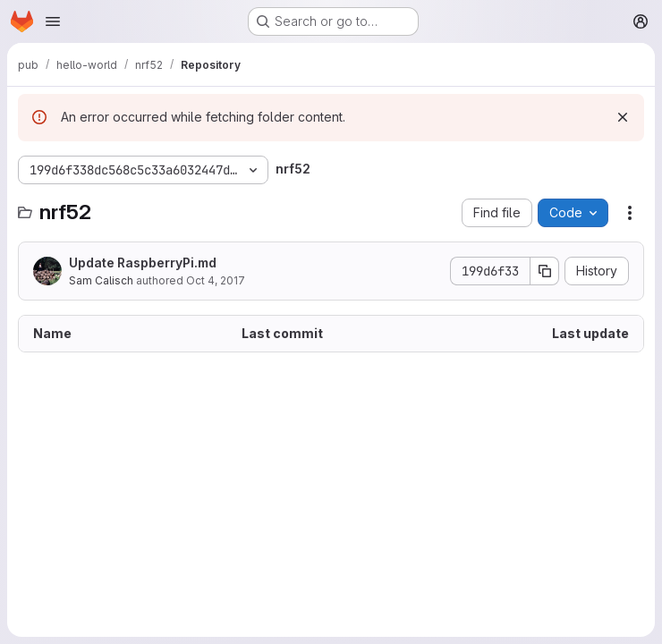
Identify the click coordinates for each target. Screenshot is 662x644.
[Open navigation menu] (53, 21)
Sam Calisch (101, 280)
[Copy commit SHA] (545, 271)
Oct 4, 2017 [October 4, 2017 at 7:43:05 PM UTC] (216, 280)
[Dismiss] (623, 117)
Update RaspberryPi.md (143, 263)
